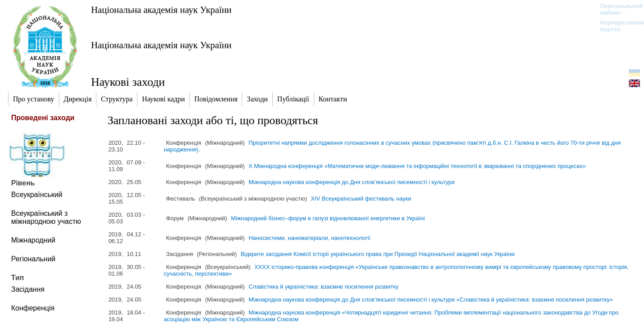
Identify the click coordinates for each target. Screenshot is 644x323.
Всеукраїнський (37, 195)
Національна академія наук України (161, 10)
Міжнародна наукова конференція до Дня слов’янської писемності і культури (352, 182)
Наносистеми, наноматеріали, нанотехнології (310, 238)
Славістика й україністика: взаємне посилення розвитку (324, 287)
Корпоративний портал (617, 26)
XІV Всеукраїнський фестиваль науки (361, 199)
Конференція (33, 308)
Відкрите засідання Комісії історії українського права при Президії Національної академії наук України (378, 254)
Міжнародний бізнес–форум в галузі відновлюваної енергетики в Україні (328, 218)
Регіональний (33, 259)
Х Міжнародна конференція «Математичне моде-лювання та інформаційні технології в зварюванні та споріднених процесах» (417, 166)
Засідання (28, 289)
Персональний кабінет (617, 9)
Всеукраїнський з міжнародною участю (46, 217)
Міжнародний (33, 240)
